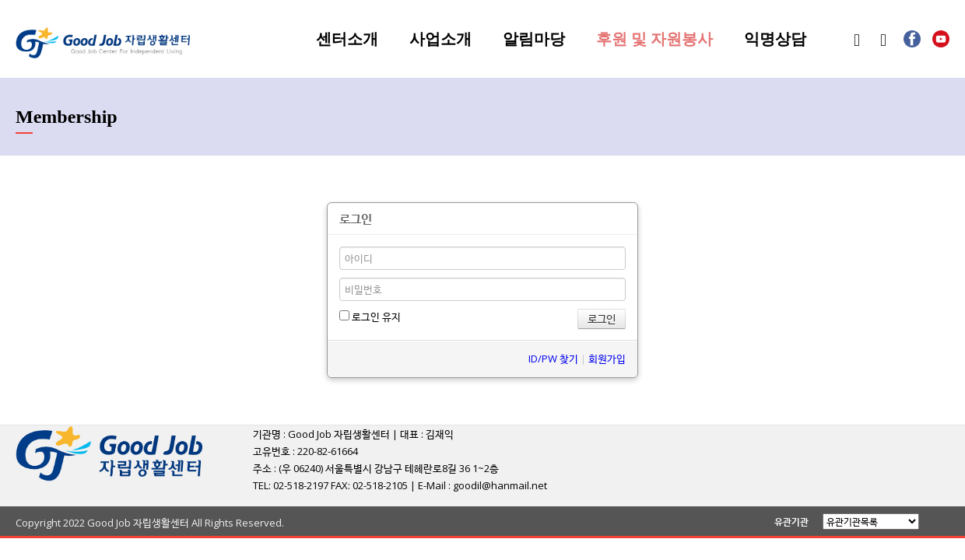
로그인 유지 (370, 317)
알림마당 (534, 39)
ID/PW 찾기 (553, 359)
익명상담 (775, 39)
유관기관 (791, 521)
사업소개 (440, 39)
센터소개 (347, 39)
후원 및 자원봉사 (654, 39)
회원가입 (607, 359)
